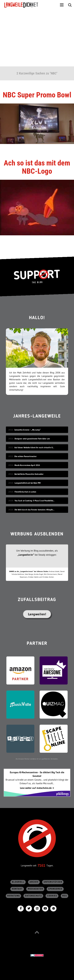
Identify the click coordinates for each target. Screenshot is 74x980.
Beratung (14, 896)
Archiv (34, 882)
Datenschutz (33, 896)
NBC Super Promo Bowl (37, 95)
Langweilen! (37, 614)
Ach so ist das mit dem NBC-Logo (37, 167)
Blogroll (18, 882)
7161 (41, 865)
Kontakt (17, 889)
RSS (65, 896)
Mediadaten (35, 889)
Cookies (52, 896)
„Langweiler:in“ (26, 555)
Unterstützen (53, 882)
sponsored (55, 889)
